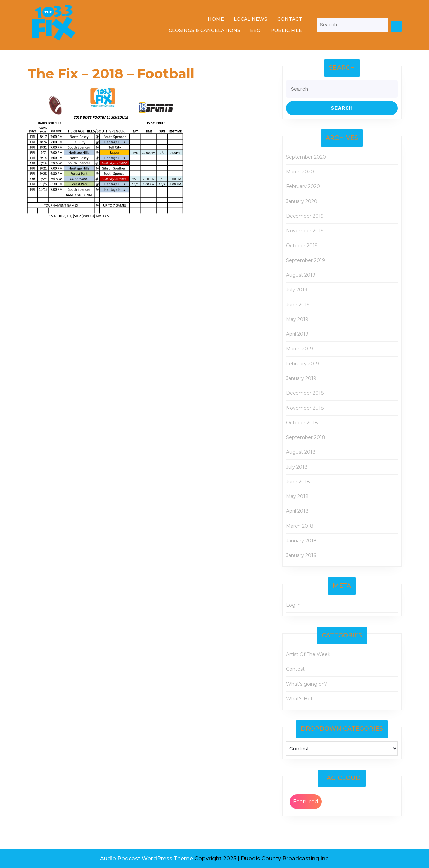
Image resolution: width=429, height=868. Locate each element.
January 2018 (301, 541)
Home (216, 19)
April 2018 (297, 511)
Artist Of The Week (308, 654)
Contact (290, 19)
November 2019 (305, 231)
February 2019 (302, 364)
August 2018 (301, 452)
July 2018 (297, 467)
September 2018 (306, 437)
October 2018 (302, 423)
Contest (295, 669)
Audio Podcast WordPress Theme (146, 858)
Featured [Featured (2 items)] (306, 801)
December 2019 (305, 216)
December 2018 (305, 393)
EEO (255, 30)
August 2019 (301, 275)
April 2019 (297, 334)
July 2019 (297, 290)
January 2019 (301, 378)
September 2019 (305, 260)
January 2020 (302, 201)
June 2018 (298, 482)
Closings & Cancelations (204, 30)
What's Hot (299, 699)
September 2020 (306, 157)
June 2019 (298, 305)
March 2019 (299, 349)
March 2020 (300, 172)
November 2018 (305, 408)
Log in (293, 605)
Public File (286, 30)
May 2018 (297, 496)
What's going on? (307, 684)
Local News (251, 19)
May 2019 (297, 319)
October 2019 (302, 246)
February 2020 (303, 186)
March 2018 (300, 526)
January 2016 (301, 555)
